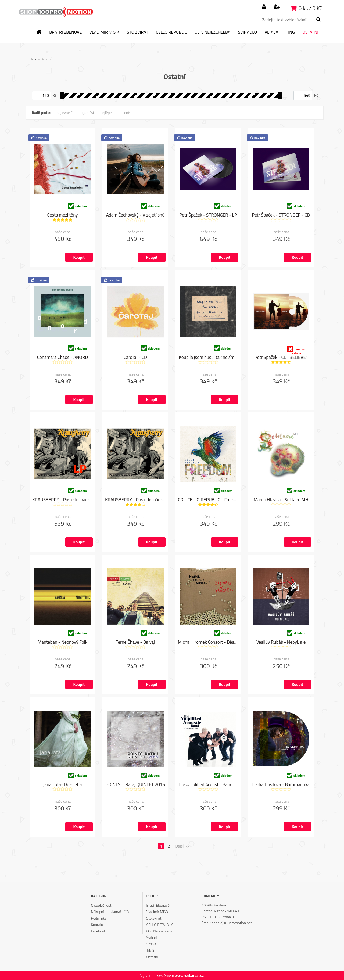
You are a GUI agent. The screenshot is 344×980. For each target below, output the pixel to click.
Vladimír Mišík (104, 32)
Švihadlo (248, 32)
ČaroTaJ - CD (135, 358)
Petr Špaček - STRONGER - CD (281, 215)
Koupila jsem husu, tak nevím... (208, 358)
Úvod (33, 59)
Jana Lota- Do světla (63, 785)
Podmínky (99, 918)
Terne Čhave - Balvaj (135, 642)
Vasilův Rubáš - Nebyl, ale (281, 642)
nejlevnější (65, 112)
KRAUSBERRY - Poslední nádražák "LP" (62, 500)
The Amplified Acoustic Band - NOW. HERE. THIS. (208, 785)
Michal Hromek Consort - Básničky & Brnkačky (208, 642)
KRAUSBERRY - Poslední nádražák (135, 500)
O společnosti (101, 905)
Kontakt (97, 925)
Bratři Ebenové (65, 32)
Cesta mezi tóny (63, 215)
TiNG (290, 32)
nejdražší (87, 112)
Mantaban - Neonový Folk (62, 642)
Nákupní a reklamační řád (111, 912)
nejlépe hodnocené (115, 112)
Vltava (272, 32)
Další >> (182, 846)
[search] (318, 20)
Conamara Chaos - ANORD (63, 358)
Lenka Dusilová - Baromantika (281, 785)
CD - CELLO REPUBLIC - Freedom (208, 500)
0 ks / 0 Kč (310, 8)
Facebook (98, 931)
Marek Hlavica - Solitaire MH (281, 500)
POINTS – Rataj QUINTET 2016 (135, 785)
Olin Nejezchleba (212, 32)
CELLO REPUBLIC (171, 32)
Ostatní (310, 32)
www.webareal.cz (189, 975)
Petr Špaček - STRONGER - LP (208, 215)
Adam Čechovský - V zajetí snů (135, 215)
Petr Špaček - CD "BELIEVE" (281, 358)
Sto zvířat (138, 32)
